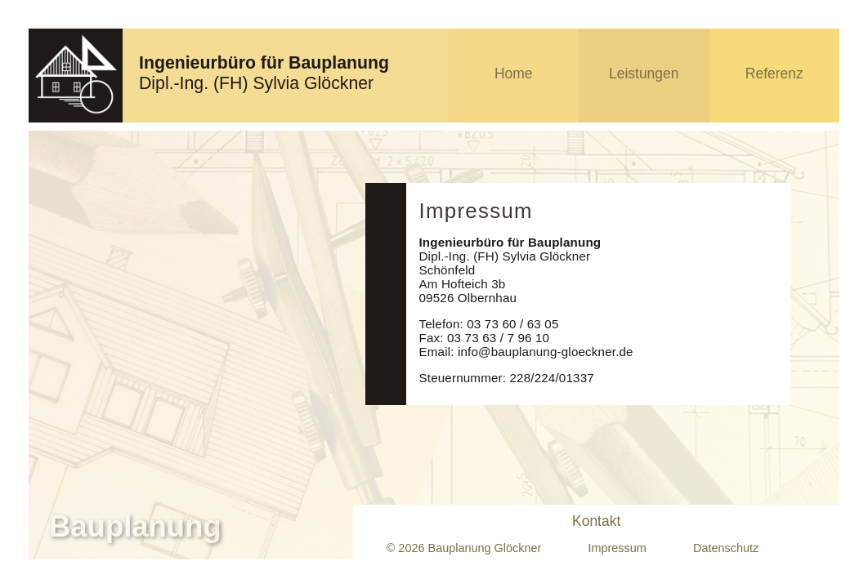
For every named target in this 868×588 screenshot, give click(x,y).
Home (514, 73)
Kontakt (596, 521)
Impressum (617, 548)
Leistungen (644, 73)
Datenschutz (726, 548)
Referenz (774, 73)
